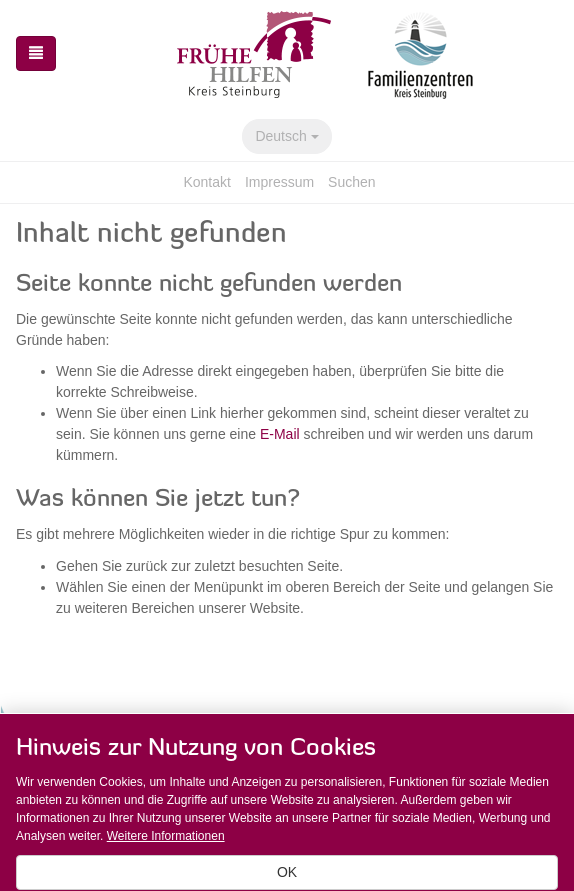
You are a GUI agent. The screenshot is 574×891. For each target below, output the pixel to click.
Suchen (351, 182)
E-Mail (280, 434)
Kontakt (206, 182)
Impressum (279, 182)
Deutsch (286, 136)
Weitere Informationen (166, 836)
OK (287, 872)
